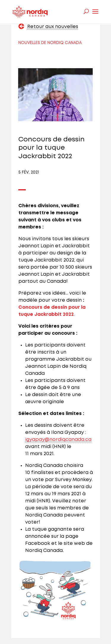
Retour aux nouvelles (53, 27)
